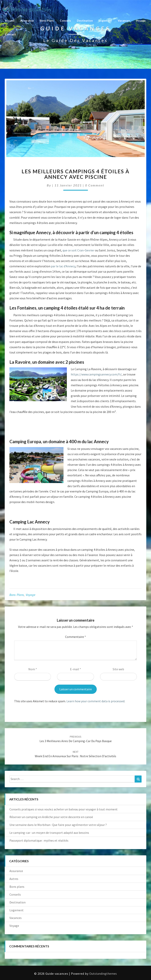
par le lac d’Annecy (63, 266)
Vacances (124, 21)
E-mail (75, 669)
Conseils (65, 21)
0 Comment (95, 185)
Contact (10, 34)
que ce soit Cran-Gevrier (78, 250)
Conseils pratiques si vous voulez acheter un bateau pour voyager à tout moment (64, 809)
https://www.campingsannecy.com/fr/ (96, 374)
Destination (85, 21)
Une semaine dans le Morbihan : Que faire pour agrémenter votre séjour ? (58, 825)
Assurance (27, 21)
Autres (14, 879)
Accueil (10, 21)
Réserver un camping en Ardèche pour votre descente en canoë (51, 817)
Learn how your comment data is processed (95, 701)
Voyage (141, 21)
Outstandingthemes (103, 974)
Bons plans (47, 21)
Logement (105, 21)
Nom (33, 669)
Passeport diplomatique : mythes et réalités (39, 840)
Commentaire (75, 637)
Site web (118, 669)
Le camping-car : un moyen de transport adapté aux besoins (49, 833)
